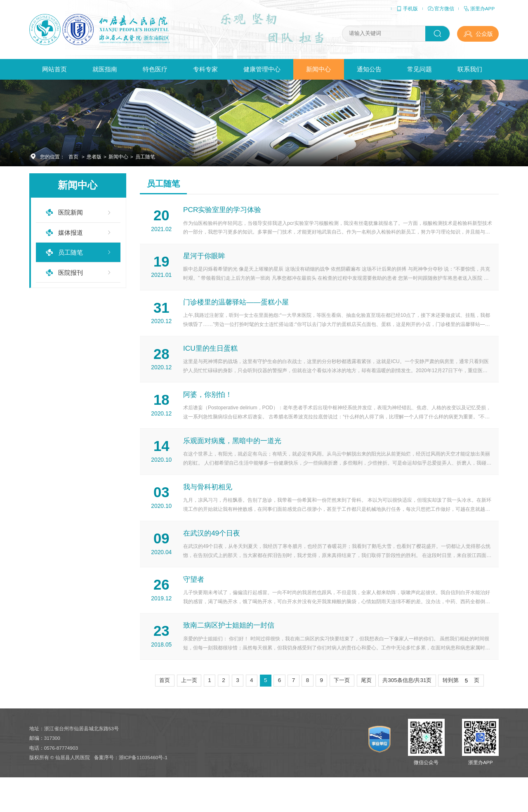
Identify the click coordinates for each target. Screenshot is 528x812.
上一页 (189, 709)
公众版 (484, 34)
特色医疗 (155, 69)
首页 (73, 157)
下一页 (342, 709)
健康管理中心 (262, 69)
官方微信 (441, 8)
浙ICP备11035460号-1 (143, 789)
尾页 (366, 709)
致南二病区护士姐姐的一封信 (230, 653)
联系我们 (470, 69)
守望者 (194, 604)
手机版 (407, 8)
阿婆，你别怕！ (209, 407)
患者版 (94, 157)
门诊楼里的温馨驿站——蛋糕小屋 (237, 310)
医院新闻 (71, 212)
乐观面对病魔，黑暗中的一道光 (233, 457)
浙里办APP (479, 8)
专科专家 (205, 69)
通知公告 (369, 69)
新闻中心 (318, 69)
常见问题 (420, 69)
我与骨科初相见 (209, 506)
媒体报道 (71, 233)
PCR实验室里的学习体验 (223, 211)
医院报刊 (71, 273)
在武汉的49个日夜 (212, 555)
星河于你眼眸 (205, 261)
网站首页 (54, 69)
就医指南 (105, 69)
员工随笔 (145, 157)
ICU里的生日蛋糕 (211, 358)
